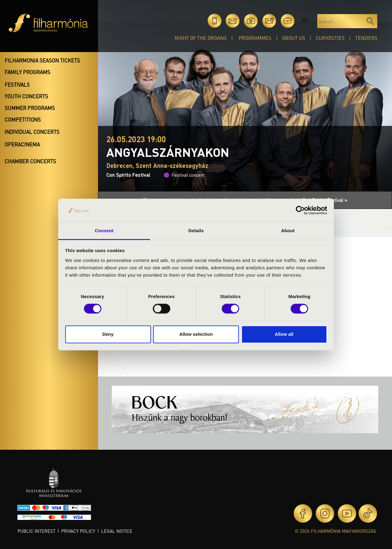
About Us (294, 38)
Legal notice (117, 531)
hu (306, 21)
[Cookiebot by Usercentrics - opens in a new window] (300, 210)
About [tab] (288, 231)
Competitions (23, 119)
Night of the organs (201, 38)
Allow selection (196, 334)
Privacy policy (78, 531)
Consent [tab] (104, 231)
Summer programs (30, 108)
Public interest (36, 531)
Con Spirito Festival (128, 175)
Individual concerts (32, 132)
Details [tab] (196, 231)
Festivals (17, 85)
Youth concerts (26, 96)
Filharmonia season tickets (42, 60)
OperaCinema (22, 144)
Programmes (255, 38)
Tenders (366, 38)
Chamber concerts (30, 161)
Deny (108, 334)
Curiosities (330, 38)
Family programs (27, 72)
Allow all (284, 334)
